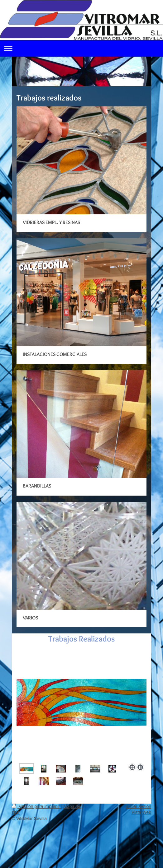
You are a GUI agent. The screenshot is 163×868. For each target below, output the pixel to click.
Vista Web (141, 812)
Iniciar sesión (138, 806)
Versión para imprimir (36, 806)
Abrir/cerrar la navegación (81, 48)
